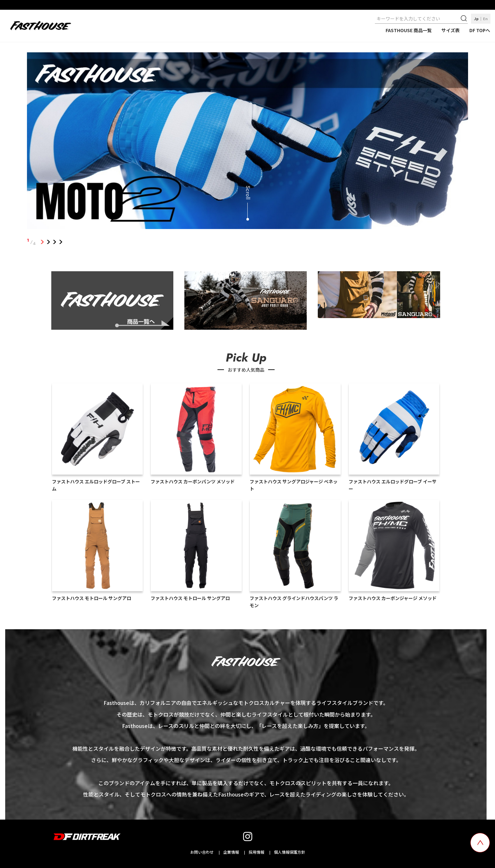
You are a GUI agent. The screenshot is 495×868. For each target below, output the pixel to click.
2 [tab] (49, 242)
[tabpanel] (248, 142)
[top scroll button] (480, 843)
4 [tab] (61, 242)
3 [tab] (55, 242)
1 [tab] (42, 242)
